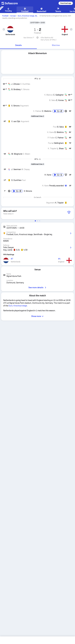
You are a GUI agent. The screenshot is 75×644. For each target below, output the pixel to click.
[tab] (18, 45)
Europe (13, 16)
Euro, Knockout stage (30, 16)
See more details (37, 288)
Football (5, 16)
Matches (56, 45)
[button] (35, 221)
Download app (66, 3)
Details (18, 45)
